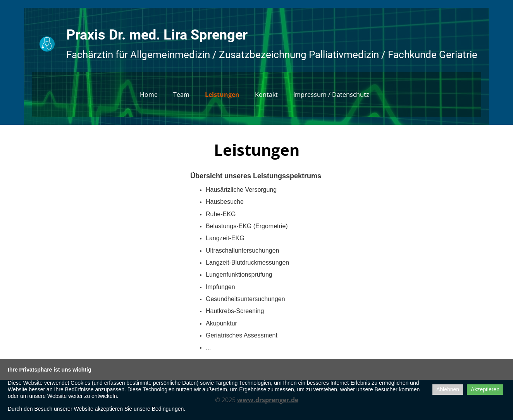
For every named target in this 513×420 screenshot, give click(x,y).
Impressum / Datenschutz (331, 95)
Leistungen (222, 95)
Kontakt (266, 95)
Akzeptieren (485, 389)
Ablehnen (448, 389)
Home (149, 95)
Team (181, 95)
